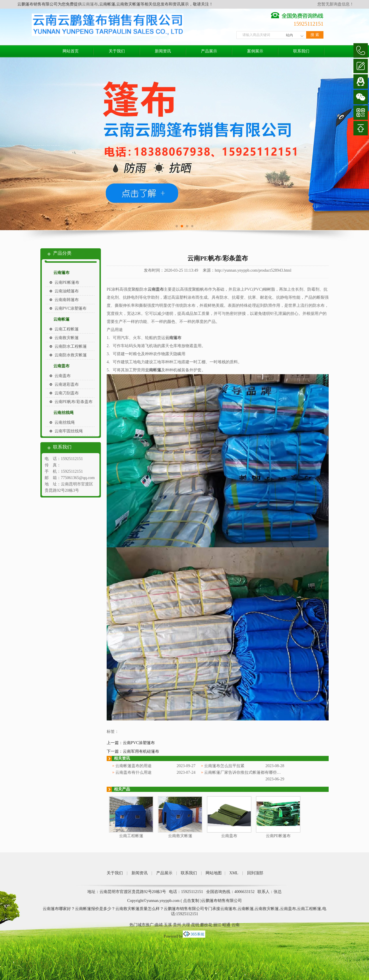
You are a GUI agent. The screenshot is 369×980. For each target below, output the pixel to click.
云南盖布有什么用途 (133, 772)
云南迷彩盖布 (67, 384)
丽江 (217, 925)
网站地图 (214, 873)
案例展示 (255, 51)
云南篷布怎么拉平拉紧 (224, 766)
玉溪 (168, 925)
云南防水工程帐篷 (71, 346)
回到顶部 (255, 873)
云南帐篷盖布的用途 (133, 766)
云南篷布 (90, 4)
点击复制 (191, 901)
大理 (186, 925)
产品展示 (209, 51)
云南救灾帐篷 (67, 338)
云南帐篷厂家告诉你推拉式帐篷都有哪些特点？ (246, 772)
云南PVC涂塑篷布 (70, 308)
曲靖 (159, 925)
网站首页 (71, 51)
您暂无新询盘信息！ (336, 4)
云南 (236, 925)
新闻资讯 (163, 51)
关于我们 (117, 51)
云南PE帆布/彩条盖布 (74, 402)
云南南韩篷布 (67, 300)
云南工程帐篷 (67, 329)
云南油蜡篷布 (67, 291)
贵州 (177, 925)
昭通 (226, 925)
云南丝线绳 (63, 413)
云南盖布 (61, 366)
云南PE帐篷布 (67, 282)
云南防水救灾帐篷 (71, 355)
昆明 (195, 925)
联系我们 (301, 51)
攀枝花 (206, 925)
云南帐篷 (61, 319)
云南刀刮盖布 (67, 393)
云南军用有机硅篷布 (141, 751)
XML (234, 873)
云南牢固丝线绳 (69, 431)
